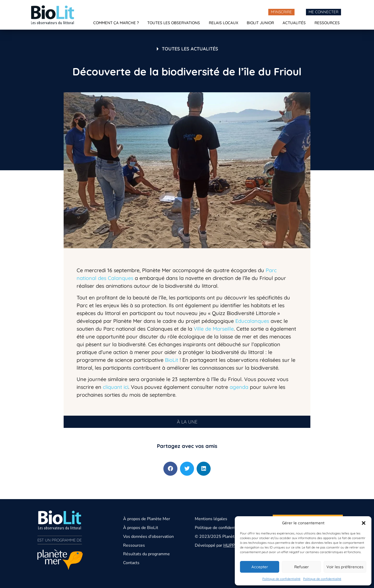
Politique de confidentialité (281, 579)
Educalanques (253, 321)
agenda (239, 387)
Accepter (260, 567)
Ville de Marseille (214, 329)
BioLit (172, 360)
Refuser (302, 567)
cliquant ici (116, 387)
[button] (364, 523)
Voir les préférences (345, 567)
